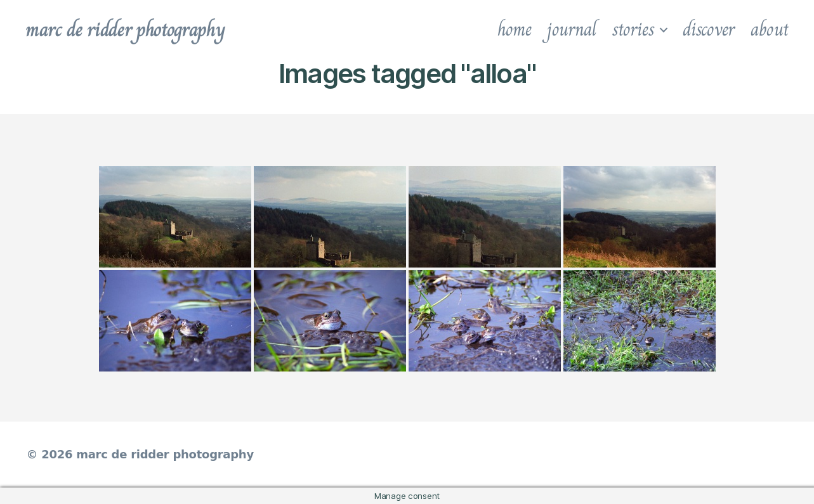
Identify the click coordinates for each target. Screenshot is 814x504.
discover (709, 29)
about (770, 29)
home (515, 29)
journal (571, 29)
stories (633, 29)
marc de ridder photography (125, 29)
